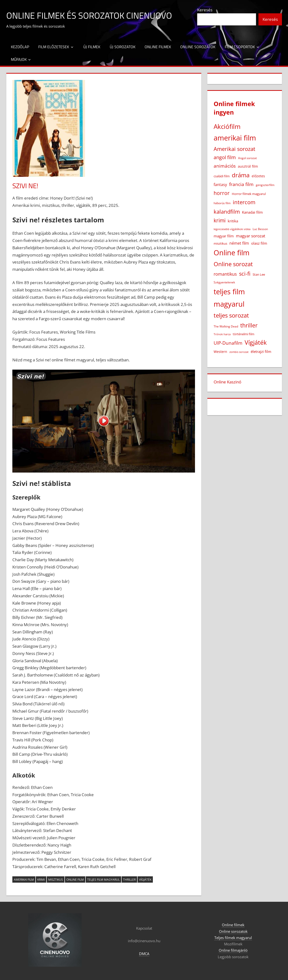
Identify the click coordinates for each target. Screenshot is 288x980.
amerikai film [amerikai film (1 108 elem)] (235, 138)
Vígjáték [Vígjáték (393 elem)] (256, 342)
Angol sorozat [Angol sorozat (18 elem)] (247, 158)
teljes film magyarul (103, 880)
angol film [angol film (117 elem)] (225, 157)
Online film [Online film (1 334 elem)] (232, 253)
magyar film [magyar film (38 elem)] (224, 236)
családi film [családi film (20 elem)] (222, 176)
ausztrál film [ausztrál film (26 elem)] (248, 166)
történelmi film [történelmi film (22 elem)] (244, 334)
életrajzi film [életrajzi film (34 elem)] (261, 351)
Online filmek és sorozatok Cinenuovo (89, 15)
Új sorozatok (123, 47)
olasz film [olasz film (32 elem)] (259, 243)
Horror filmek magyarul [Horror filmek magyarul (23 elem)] (249, 194)
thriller (129, 880)
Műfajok (19, 59)
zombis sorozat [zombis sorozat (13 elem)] (239, 352)
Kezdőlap (20, 47)
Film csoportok (240, 47)
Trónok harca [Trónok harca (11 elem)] (222, 334)
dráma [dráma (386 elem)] (241, 175)
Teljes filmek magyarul (233, 938)
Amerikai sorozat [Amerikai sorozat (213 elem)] (234, 149)
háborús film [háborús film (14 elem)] (222, 203)
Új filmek (92, 47)
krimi (41, 880)
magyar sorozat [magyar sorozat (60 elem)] (251, 236)
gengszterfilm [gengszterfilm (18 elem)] (265, 185)
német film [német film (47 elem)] (239, 243)
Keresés (205, 10)
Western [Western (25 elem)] (220, 352)
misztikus (56, 880)
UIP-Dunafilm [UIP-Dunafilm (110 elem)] (228, 343)
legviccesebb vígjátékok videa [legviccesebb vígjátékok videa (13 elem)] (232, 229)
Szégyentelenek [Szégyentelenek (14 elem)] (224, 282)
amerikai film (24, 880)
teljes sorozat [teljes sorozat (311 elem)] (231, 315)
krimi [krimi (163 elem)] (220, 220)
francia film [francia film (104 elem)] (241, 184)
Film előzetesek (54, 47)
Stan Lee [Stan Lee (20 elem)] (259, 274)
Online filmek (158, 47)
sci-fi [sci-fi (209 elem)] (245, 274)
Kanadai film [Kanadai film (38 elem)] (252, 212)
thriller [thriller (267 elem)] (249, 325)
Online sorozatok (198, 47)
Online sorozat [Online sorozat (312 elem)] (233, 264)
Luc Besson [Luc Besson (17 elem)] (260, 229)
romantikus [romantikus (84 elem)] (225, 274)
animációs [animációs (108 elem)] (225, 166)
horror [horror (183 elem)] (222, 193)
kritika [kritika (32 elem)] (233, 221)
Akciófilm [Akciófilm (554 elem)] (227, 126)
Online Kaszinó (227, 382)
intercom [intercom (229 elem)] (244, 202)
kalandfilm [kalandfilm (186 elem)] (227, 212)
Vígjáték (145, 880)
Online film (75, 880)
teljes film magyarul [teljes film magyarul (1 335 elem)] (229, 298)
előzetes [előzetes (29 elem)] (258, 176)
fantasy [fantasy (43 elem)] (220, 185)
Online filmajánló (233, 950)
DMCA (144, 954)
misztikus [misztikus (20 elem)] (220, 243)
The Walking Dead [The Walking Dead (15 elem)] (226, 326)
